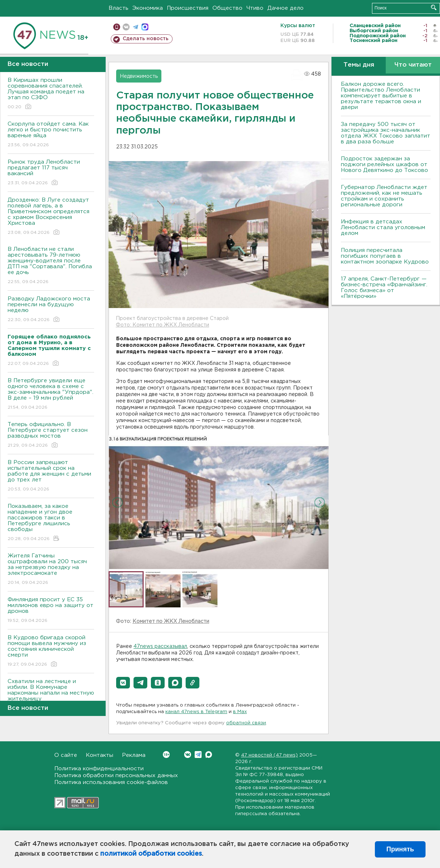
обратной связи (246, 723)
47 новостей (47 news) (269, 755)
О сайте (66, 755)
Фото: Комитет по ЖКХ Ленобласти (162, 325)
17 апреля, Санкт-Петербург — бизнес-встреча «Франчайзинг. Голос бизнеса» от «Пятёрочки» (384, 288)
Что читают (413, 65)
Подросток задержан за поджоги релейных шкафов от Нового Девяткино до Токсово (384, 165)
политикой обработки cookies (151, 854)
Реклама (134, 755)
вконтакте (126, 27)
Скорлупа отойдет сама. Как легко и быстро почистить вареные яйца (51, 135)
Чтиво (255, 8)
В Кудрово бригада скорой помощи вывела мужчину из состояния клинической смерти (51, 651)
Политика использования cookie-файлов (111, 782)
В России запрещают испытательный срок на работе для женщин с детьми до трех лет (51, 476)
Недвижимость (139, 76)
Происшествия (188, 8)
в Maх (240, 712)
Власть (119, 8)
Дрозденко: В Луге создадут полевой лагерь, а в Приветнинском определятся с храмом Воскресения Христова (51, 217)
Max (209, 755)
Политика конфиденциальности (99, 769)
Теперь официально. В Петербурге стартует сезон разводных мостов (51, 435)
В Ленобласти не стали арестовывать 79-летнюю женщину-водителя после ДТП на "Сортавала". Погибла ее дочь (51, 266)
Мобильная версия (117, 27)
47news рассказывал (160, 646)
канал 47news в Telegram (196, 712)
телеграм (136, 27)
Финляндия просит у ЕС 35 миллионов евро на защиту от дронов (51, 610)
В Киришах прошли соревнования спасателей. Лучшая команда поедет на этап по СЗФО (51, 94)
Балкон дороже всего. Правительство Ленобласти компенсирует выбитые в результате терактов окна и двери (381, 96)
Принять (400, 849)
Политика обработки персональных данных (116, 776)
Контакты (100, 755)
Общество (227, 8)
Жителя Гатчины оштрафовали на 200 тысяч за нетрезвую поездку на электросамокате (51, 570)
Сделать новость (146, 39)
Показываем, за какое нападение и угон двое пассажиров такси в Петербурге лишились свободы (51, 523)
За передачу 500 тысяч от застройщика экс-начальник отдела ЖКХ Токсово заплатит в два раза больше (386, 133)
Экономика (148, 8)
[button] (123, 683)
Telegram (198, 755)
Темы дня (359, 65)
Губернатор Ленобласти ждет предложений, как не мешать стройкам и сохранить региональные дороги (384, 196)
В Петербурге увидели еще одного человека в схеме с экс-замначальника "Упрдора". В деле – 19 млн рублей (51, 394)
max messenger (145, 27)
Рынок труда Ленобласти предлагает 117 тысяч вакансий (51, 173)
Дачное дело (285, 8)
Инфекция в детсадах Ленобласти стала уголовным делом (383, 227)
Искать (434, 7)
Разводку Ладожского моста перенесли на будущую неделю (51, 310)
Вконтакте (166, 755)
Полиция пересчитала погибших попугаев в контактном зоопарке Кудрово (385, 256)
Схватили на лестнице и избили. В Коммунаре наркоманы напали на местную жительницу (51, 695)
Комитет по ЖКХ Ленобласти (171, 621)
